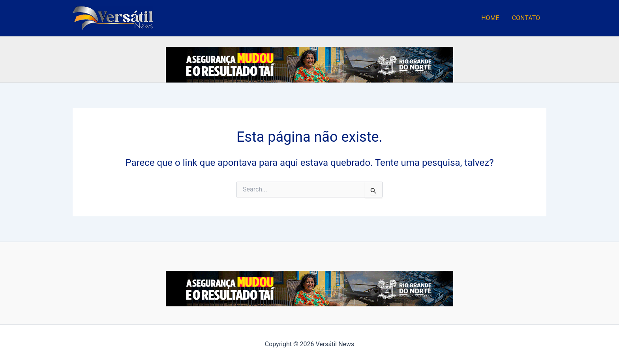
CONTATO (526, 18)
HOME (490, 18)
